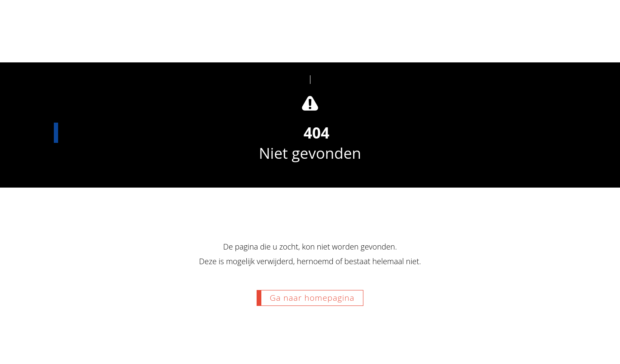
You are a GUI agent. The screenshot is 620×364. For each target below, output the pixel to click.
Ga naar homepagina (312, 298)
